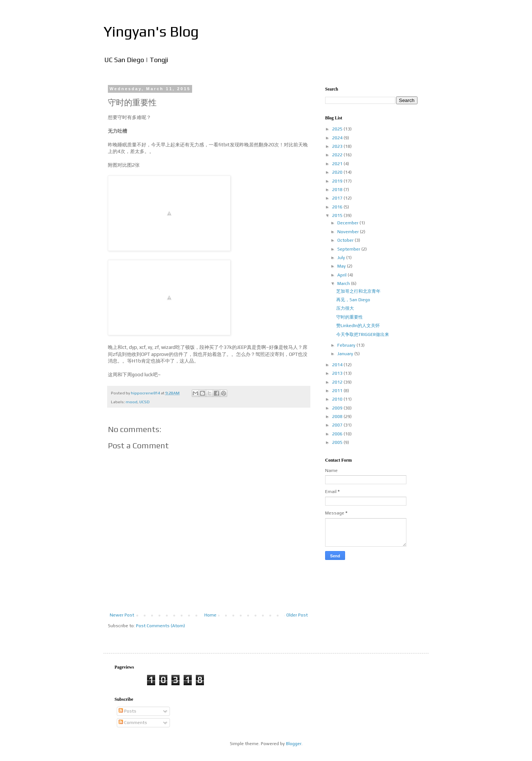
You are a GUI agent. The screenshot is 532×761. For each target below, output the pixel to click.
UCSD (144, 402)
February (347, 345)
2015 (338, 215)
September (349, 249)
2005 (338, 442)
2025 (338, 129)
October (346, 240)
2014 (338, 365)
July (342, 258)
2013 (338, 373)
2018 (338, 190)
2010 (338, 399)
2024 (338, 138)
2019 (338, 181)
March (344, 283)
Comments (133, 723)
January (346, 354)
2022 (338, 155)
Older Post (297, 615)
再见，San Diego (353, 300)
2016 (338, 207)
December (348, 223)
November (349, 232)
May (342, 266)
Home (210, 615)
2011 (338, 391)
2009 (338, 408)
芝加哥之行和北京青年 (358, 291)
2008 (338, 417)
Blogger (294, 744)
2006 (338, 434)
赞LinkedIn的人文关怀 (358, 326)
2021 (338, 164)
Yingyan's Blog (151, 31)
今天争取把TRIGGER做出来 (363, 334)
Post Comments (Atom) (161, 626)
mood (132, 402)
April (342, 275)
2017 (338, 198)
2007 (338, 425)
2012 (338, 382)
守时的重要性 (349, 317)
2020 (338, 172)
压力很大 (345, 308)
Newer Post (122, 615)
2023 (338, 146)
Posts (127, 711)
